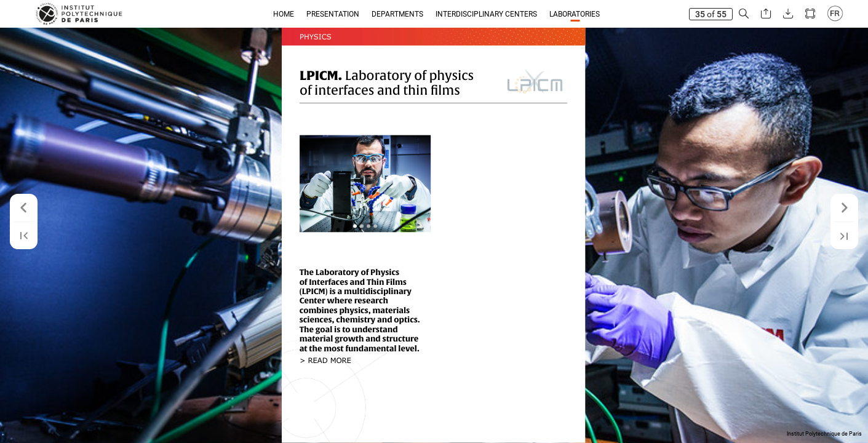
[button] (744, 14)
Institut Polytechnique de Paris (824, 434)
